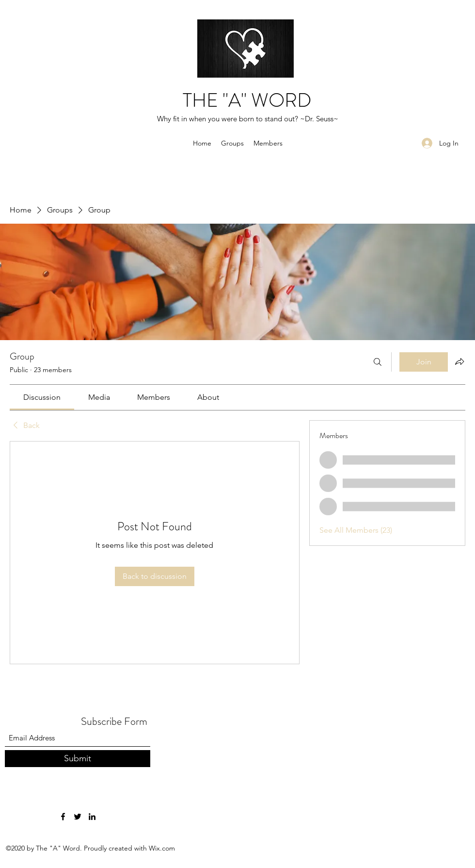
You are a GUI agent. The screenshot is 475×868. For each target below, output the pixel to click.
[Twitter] (78, 817)
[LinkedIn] (92, 817)
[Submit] (78, 759)
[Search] (378, 362)
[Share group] (459, 361)
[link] (42, 397)
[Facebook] (63, 817)
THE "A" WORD (247, 100)
